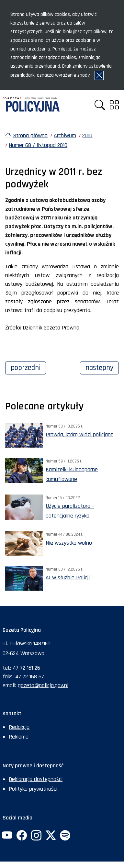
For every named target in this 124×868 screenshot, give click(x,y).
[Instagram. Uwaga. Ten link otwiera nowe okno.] (36, 836)
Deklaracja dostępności (36, 779)
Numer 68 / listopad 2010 (38, 145)
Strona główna (30, 135)
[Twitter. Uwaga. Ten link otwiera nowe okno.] (51, 836)
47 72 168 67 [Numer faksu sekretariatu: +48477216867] (30, 677)
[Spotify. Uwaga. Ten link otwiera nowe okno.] (65, 836)
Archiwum (65, 135)
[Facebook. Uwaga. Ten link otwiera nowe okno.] (22, 836)
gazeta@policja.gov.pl (43, 685)
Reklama (19, 737)
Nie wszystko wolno (69, 543)
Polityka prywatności (33, 789)
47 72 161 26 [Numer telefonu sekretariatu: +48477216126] (26, 668)
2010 (87, 135)
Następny (102, 367)
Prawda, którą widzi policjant (79, 434)
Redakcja (19, 727)
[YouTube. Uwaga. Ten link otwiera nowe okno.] (7, 836)
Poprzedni (28, 367)
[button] (100, 106)
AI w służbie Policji (68, 578)
